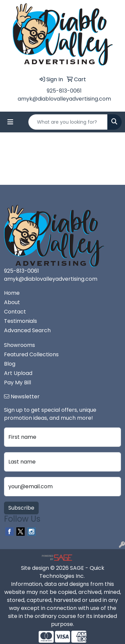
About (12, 302)
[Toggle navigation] (10, 122)
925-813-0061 (64, 91)
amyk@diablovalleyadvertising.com (64, 99)
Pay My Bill (17, 382)
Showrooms (19, 345)
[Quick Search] (68, 122)
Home (12, 293)
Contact (15, 312)
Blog (10, 364)
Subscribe (21, 508)
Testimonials (20, 321)
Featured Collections (31, 354)
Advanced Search (27, 330)
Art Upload (18, 373)
